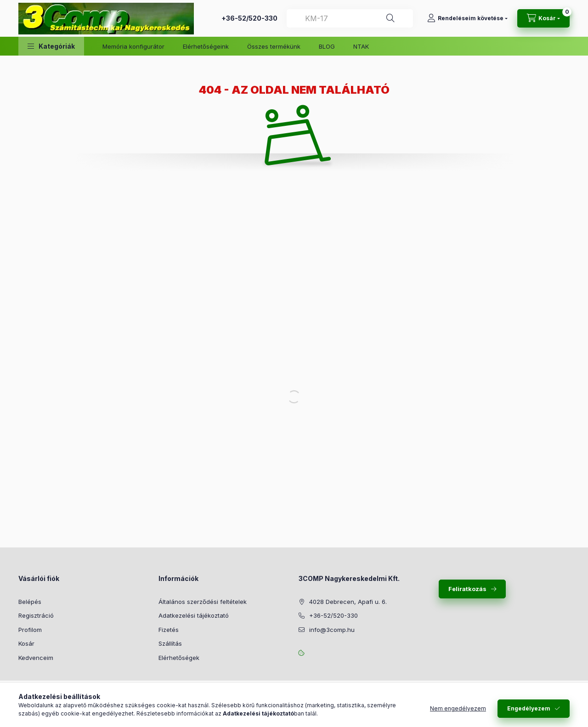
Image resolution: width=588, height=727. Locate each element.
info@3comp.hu (332, 630)
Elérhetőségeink (206, 46)
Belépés (30, 602)
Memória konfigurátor (133, 46)
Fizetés (169, 630)
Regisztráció (36, 615)
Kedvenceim (36, 658)
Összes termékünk (274, 46)
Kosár (26, 643)
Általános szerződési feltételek (203, 602)
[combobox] (350, 18)
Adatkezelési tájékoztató (194, 615)
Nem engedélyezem (458, 708)
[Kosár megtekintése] (543, 18)
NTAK (361, 46)
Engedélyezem (529, 708)
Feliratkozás (467, 589)
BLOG (327, 46)
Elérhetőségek (179, 658)
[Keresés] (390, 18)
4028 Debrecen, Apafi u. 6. (348, 602)
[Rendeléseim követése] (467, 18)
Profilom (30, 630)
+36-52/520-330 (249, 18)
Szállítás (170, 643)
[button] (51, 46)
